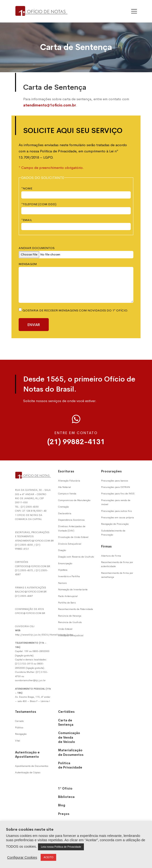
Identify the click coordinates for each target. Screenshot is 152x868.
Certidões (66, 712)
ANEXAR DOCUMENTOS (37, 248)
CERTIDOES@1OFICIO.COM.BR (33, 566)
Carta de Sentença (66, 722)
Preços (64, 814)
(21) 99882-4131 (76, 442)
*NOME (27, 188)
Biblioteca (66, 797)
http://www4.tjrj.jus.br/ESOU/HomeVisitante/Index (44, 635)
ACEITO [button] (48, 857)
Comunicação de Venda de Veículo (69, 737)
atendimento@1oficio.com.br (50, 105)
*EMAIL (27, 220)
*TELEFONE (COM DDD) (39, 204)
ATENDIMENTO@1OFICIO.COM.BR (34, 541)
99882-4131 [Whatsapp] (22, 549)
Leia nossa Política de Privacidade (61, 847)
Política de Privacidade (70, 765)
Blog (62, 805)
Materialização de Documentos (71, 752)
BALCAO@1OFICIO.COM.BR (31, 592)
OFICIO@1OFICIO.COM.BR (30, 613)
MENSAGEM (28, 264)
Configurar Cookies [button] (22, 857)
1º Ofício (65, 788)
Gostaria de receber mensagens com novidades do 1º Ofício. (73, 310)
